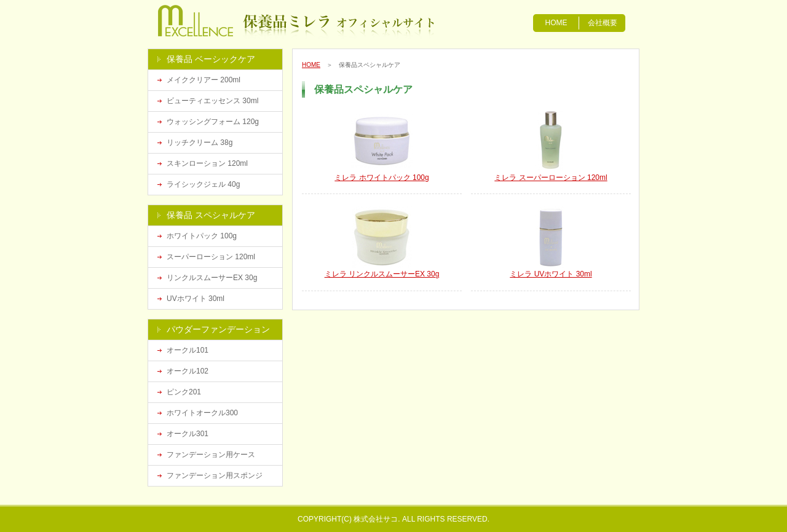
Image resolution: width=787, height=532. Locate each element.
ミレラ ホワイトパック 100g (382, 178)
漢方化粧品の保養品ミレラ (217, 22)
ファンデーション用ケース (211, 455)
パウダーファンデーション (218, 329)
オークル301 (188, 434)
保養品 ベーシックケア (211, 59)
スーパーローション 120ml (211, 257)
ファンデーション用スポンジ (215, 475)
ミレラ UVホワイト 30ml (551, 274)
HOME (556, 23)
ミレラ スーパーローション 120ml (551, 178)
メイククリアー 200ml (204, 80)
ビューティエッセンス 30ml (212, 101)
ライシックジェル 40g (203, 184)
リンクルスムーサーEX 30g (212, 278)
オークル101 (188, 350)
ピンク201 (184, 392)
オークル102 (188, 371)
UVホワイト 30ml (196, 299)
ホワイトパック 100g (202, 236)
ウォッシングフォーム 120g (213, 122)
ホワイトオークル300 (202, 413)
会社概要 (603, 23)
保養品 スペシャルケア (211, 215)
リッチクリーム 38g (200, 143)
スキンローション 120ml (207, 163)
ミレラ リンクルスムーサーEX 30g (382, 274)
